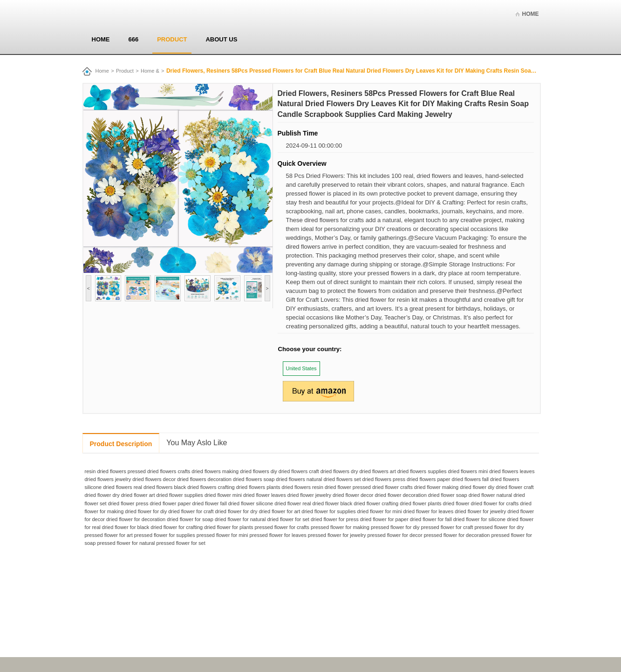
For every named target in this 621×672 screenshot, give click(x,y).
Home (531, 14)
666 (134, 39)
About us (221, 39)
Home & (150, 71)
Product (172, 39)
